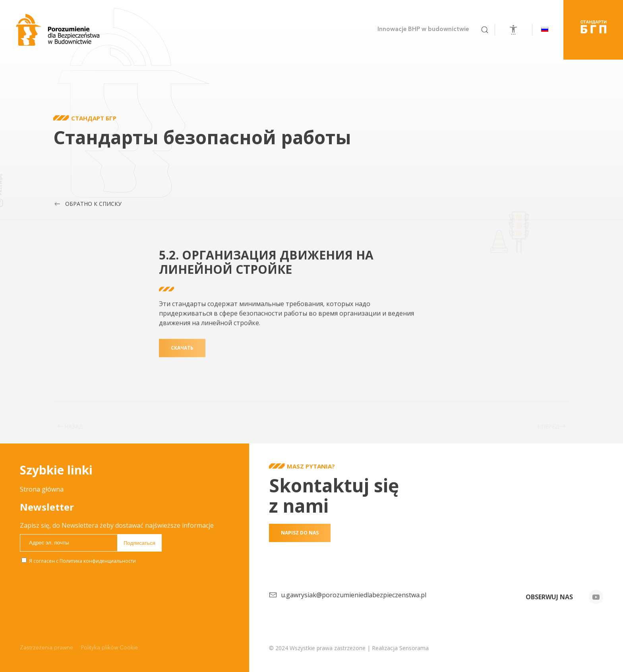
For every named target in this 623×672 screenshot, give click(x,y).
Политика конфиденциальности (98, 561)
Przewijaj (18, 185)
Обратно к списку (87, 204)
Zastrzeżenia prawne (46, 648)
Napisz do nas (300, 533)
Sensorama (414, 648)
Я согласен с (79, 561)
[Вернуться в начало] (58, 30)
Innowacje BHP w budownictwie (423, 30)
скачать (182, 358)
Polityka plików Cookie (109, 648)
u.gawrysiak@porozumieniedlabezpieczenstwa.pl (354, 595)
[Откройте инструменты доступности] (513, 30)
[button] (485, 30)
